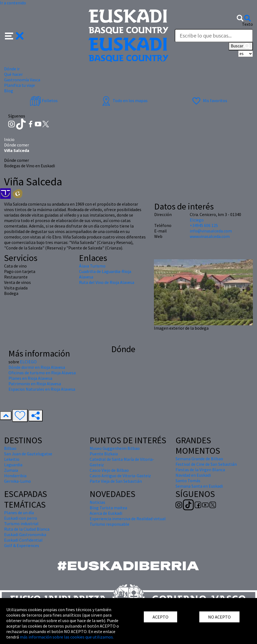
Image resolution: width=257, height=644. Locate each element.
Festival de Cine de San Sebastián (206, 464)
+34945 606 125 (204, 225)
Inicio (9, 139)
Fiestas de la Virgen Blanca (200, 470)
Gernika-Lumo (17, 481)
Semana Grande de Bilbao (199, 459)
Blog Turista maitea (108, 508)
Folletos (44, 100)
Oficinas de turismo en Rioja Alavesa (42, 373)
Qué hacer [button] (13, 74)
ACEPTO (160, 617)
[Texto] (214, 36)
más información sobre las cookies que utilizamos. (67, 637)
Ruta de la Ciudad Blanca (27, 529)
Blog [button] (9, 91)
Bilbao (10, 448)
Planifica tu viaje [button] (20, 85)
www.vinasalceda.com (210, 236)
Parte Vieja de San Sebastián (116, 481)
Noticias (97, 502)
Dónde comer (17, 145)
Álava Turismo (92, 266)
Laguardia (13, 465)
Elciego (197, 220)
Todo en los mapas (124, 100)
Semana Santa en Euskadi (199, 486)
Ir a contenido (13, 3)
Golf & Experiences (22, 545)
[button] (14, 35)
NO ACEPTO (219, 617)
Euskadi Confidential (23, 540)
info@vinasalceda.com (211, 231)
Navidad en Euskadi (193, 475)
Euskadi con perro (21, 518)
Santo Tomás (188, 481)
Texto (247, 24)
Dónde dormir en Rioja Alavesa (37, 367)
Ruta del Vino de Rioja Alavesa (107, 282)
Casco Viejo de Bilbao (109, 470)
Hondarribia (15, 476)
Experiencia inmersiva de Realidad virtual (128, 519)
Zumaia (11, 470)
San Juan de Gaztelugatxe (28, 454)
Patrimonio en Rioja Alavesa (35, 384)
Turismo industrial (21, 524)
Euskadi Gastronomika (25, 534)
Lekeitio (12, 459)
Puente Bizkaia (104, 454)
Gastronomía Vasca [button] (22, 80)
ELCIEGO (28, 362)
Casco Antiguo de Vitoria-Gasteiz (120, 476)
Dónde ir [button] (12, 69)
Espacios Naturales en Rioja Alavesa (42, 389)
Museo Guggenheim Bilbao (115, 448)
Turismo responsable (109, 524)
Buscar (241, 46)
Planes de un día (19, 513)
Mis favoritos (209, 100)
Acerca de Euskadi (106, 513)
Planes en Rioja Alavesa (30, 378)
